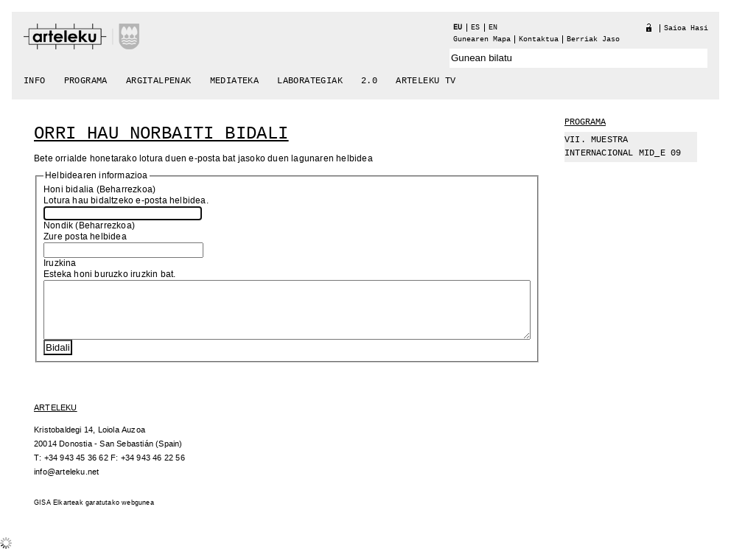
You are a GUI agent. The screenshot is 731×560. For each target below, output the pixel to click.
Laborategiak (310, 81)
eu (458, 28)
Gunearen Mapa (482, 39)
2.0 (369, 81)
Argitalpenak (159, 81)
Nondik (58, 226)
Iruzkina (60, 263)
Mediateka (235, 81)
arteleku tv (426, 81)
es (475, 28)
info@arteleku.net (66, 483)
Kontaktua (539, 39)
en (493, 28)
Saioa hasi (686, 28)
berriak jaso (593, 39)
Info (35, 81)
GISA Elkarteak (59, 514)
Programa (86, 81)
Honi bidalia (69, 190)
